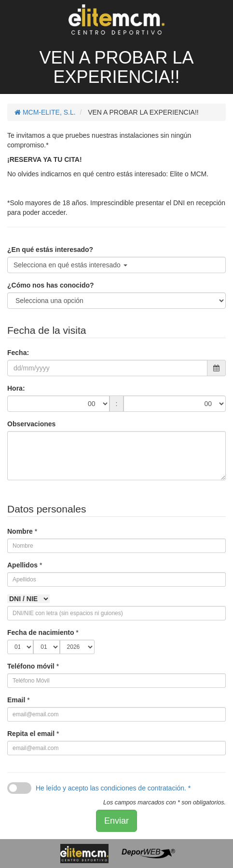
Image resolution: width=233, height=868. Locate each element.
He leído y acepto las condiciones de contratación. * (113, 788)
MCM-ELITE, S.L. (45, 112)
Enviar (116, 821)
